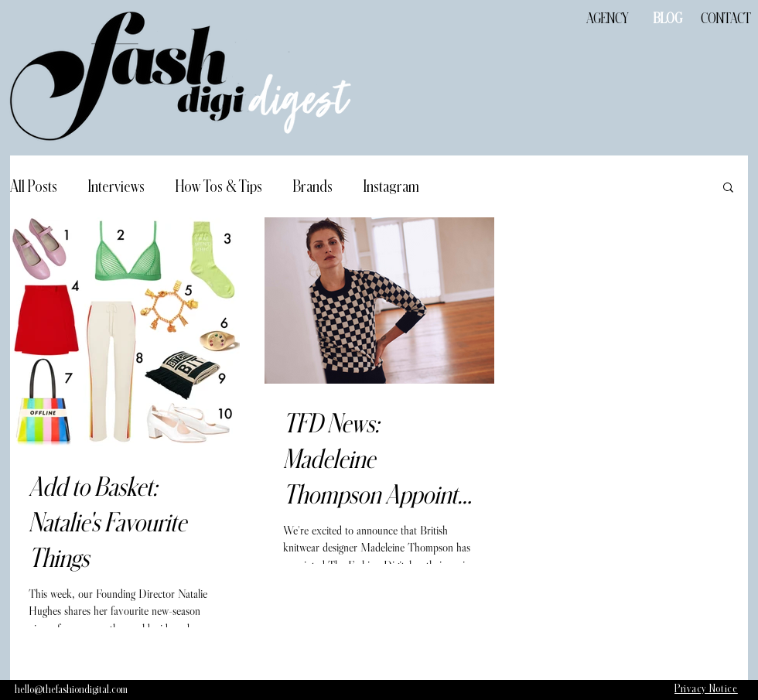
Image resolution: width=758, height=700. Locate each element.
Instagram (391, 186)
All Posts (34, 186)
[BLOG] (668, 19)
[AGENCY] (607, 19)
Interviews (116, 186)
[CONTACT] (726, 19)
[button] (728, 188)
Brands (313, 186)
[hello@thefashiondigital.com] (71, 690)
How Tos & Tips (219, 186)
